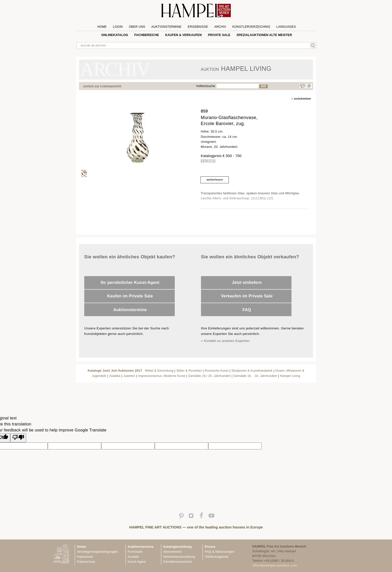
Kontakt (133, 557)
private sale (219, 35)
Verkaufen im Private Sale (247, 296)
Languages (286, 27)
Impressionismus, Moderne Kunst (162, 376)
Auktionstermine (166, 27)
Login (118, 27)
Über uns (137, 27)
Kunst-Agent (137, 562)
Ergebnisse (198, 27)
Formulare (135, 552)
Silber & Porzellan (189, 371)
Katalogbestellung (177, 547)
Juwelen (129, 376)
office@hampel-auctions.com (275, 565)
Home (102, 27)
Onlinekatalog (115, 35)
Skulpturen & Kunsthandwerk (252, 371)
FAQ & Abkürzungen (220, 552)
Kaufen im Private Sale (130, 296)
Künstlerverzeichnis (251, 27)
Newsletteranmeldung (179, 557)
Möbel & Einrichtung (159, 371)
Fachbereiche (147, 35)
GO (263, 86)
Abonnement (172, 552)
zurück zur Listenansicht (102, 86)
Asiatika (115, 376)
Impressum (85, 557)
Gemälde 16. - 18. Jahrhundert (255, 376)
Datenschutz (86, 562)
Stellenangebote (217, 557)
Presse (210, 547)
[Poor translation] (18, 438)
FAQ (247, 310)
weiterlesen (215, 180)
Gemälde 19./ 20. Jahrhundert (209, 376)
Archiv (220, 27)
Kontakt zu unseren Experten (227, 341)
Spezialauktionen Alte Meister (264, 35)
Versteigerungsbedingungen (97, 552)
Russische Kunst (217, 371)
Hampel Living (290, 376)
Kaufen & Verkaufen (183, 35)
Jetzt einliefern (247, 282)
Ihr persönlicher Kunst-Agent (130, 282)
